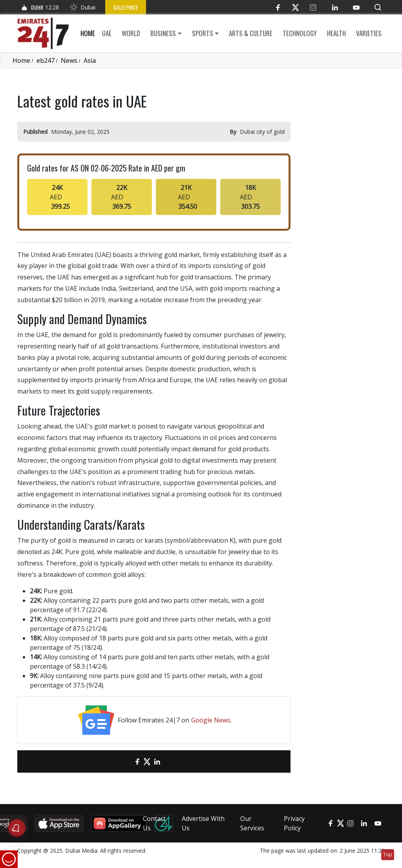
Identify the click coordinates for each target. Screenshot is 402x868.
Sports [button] (203, 33)
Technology (300, 33)
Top (388, 854)
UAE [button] (107, 33)
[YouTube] (356, 7)
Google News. (211, 720)
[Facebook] (278, 7)
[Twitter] (295, 7)
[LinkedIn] (335, 7)
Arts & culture (251, 33)
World (131, 33)
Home (88, 33)
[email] (123, 761)
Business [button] (163, 33)
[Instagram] (313, 7)
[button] (378, 7)
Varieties (369, 33)
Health (336, 33)
